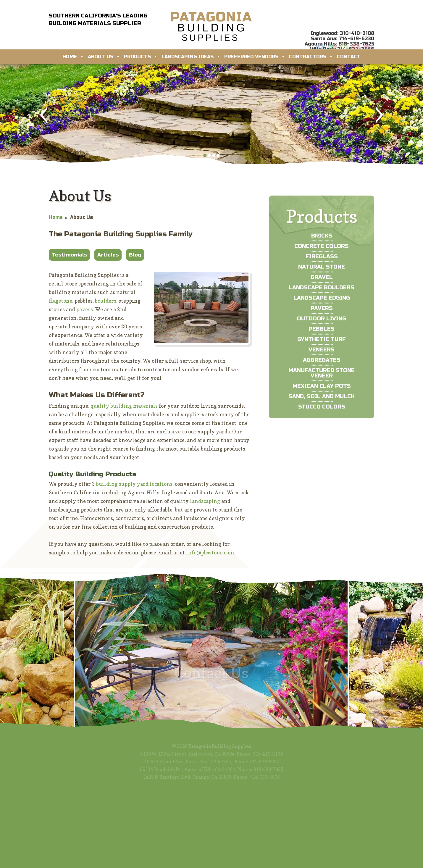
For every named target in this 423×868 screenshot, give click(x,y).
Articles (108, 258)
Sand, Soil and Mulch (322, 413)
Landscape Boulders (322, 304)
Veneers (322, 366)
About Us (101, 57)
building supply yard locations (134, 487)
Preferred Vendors (251, 57)
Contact (349, 57)
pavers (85, 312)
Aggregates (322, 376)
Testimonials (69, 258)
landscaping (205, 504)
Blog (135, 258)
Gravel (322, 293)
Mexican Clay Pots (322, 402)
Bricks (322, 252)
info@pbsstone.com (210, 555)
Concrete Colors (322, 262)
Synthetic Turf (322, 356)
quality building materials (124, 409)
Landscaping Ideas (188, 57)
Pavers (322, 325)
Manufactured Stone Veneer (322, 389)
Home (70, 57)
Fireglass (322, 273)
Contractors (308, 57)
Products (137, 57)
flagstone (60, 304)
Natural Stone (322, 283)
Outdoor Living (322, 335)
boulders (106, 304)
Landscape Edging (322, 314)
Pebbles (322, 345)
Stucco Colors (322, 423)
